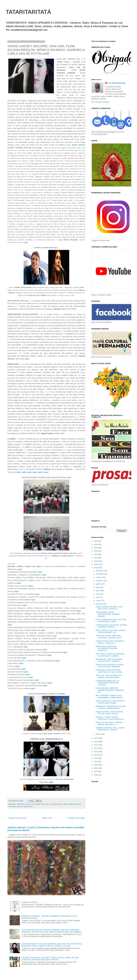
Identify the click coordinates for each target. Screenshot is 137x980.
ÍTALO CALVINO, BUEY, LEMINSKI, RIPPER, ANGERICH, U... (109, 723)
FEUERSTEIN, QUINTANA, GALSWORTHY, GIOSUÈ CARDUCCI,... (106, 649)
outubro (99, 577)
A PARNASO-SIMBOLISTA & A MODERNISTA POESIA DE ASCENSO (107, 683)
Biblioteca (21, 804)
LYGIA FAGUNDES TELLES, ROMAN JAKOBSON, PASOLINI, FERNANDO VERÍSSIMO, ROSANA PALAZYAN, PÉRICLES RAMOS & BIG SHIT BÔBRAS (51, 931)
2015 (96, 745)
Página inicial (47, 818)
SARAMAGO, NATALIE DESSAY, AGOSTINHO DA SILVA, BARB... (109, 671)
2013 (96, 752)
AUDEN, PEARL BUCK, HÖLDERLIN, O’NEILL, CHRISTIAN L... (110, 642)
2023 (96, 551)
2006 (96, 775)
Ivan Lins (48, 804)
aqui (26, 242)
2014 (96, 748)
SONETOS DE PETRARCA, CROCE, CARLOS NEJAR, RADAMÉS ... (110, 666)
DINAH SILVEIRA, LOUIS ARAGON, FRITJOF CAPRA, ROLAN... (110, 713)
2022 (96, 554)
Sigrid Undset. (28, 806)
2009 (96, 765)
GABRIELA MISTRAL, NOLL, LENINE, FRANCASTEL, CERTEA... (110, 729)
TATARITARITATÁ (28, 12)
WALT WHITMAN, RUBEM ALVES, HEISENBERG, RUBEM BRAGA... (110, 697)
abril (98, 597)
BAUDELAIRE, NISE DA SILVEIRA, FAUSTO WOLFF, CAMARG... (109, 660)
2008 (96, 768)
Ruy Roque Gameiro (16, 806)
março (99, 601)
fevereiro (100, 604)
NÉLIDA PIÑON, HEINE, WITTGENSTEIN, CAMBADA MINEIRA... (108, 614)
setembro (100, 581)
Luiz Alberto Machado (117, 83)
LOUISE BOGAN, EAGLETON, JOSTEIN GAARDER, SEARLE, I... (111, 626)
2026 (96, 541)
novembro (100, 574)
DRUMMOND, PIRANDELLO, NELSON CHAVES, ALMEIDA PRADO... (111, 707)
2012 (96, 755)
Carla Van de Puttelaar (33, 804)
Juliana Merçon (58, 804)
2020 (96, 561)
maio (98, 594)
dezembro (100, 571)
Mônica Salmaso (75, 804)
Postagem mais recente (17, 818)
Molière (66, 804)
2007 (96, 772)
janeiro (99, 734)
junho (98, 591)
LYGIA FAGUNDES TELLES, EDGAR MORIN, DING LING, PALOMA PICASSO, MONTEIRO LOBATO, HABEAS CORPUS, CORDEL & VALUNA (52, 945)
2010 (96, 762)
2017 (96, 738)
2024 (96, 548)
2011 (96, 758)
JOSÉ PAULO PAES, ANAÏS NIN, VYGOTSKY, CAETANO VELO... (109, 637)
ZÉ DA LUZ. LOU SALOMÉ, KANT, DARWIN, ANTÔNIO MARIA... (109, 676)
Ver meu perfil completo (100, 102)
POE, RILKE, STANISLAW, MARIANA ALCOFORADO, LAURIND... (110, 655)
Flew (43, 804)
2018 (96, 568)
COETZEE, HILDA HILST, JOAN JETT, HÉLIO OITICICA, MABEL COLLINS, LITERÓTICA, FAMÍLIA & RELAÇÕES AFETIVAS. (50, 959)
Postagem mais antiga (76, 818)
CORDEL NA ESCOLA (30, 902)
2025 (96, 545)
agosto (99, 584)
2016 (96, 742)
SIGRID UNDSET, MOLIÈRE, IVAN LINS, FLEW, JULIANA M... (109, 608)
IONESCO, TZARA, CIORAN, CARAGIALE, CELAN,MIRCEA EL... (110, 718)
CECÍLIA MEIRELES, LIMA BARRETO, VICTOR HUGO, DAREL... (111, 702)
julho (98, 587)
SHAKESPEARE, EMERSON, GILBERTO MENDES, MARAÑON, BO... (110, 690)
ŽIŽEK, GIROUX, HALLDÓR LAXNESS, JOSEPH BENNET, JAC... (111, 631)
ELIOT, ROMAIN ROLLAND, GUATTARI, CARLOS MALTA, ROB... (111, 621)
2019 (96, 564)
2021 (96, 558)
